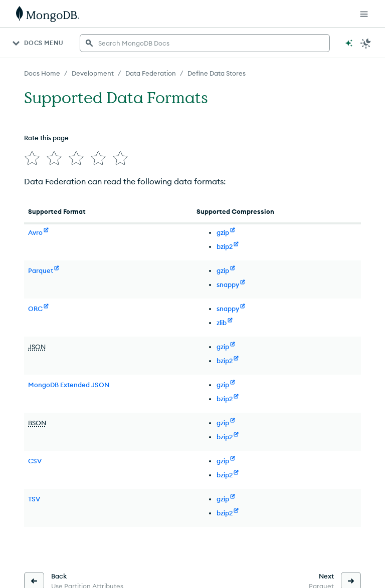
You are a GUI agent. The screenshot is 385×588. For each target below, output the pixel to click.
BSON (37, 423)
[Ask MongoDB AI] (349, 43)
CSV (35, 461)
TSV (34, 499)
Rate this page (46, 138)
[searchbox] (205, 43)
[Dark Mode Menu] (366, 43)
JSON (37, 347)
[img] (32, 158)
